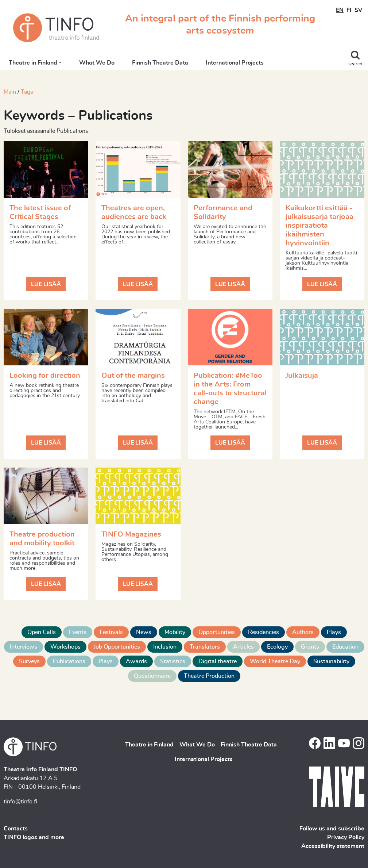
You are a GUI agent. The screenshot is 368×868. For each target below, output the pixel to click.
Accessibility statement (333, 846)
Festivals (111, 632)
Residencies (264, 632)
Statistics (173, 661)
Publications (69, 661)
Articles (243, 647)
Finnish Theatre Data (160, 63)
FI (349, 10)
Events (78, 632)
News (144, 632)
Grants (310, 647)
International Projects (235, 63)
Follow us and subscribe (332, 829)
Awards (136, 661)
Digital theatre (218, 661)
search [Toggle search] (355, 64)
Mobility (175, 632)
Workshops (65, 647)
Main (10, 92)
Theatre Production (209, 676)
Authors (303, 632)
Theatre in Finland (33, 63)
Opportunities (217, 632)
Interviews (24, 647)
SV (358, 10)
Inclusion (165, 647)
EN (340, 10)
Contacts (16, 829)
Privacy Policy (346, 837)
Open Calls (42, 632)
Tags (27, 92)
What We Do (97, 63)
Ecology (277, 647)
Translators (205, 647)
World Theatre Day (275, 661)
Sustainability (331, 661)
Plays (334, 632)
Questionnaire (152, 676)
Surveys (29, 661)
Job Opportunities (117, 647)
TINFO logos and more (34, 837)
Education (345, 647)
